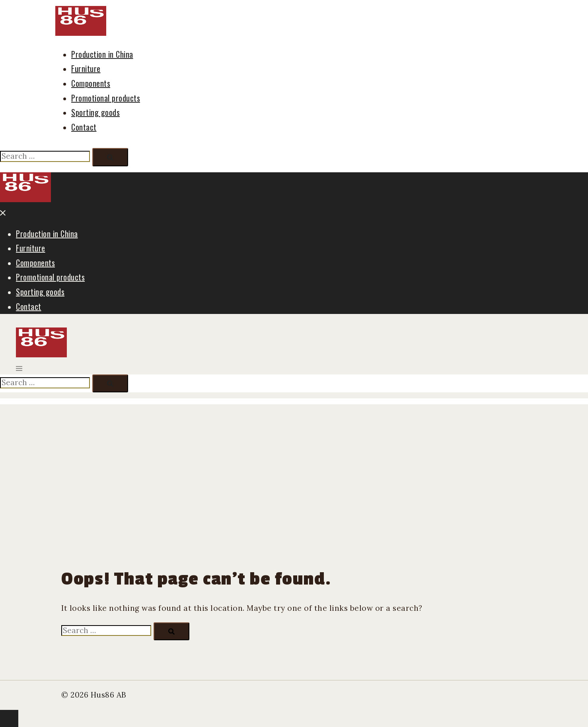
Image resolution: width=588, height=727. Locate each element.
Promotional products (106, 98)
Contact (84, 127)
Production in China (102, 54)
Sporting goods (95, 112)
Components (91, 83)
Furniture (86, 68)
